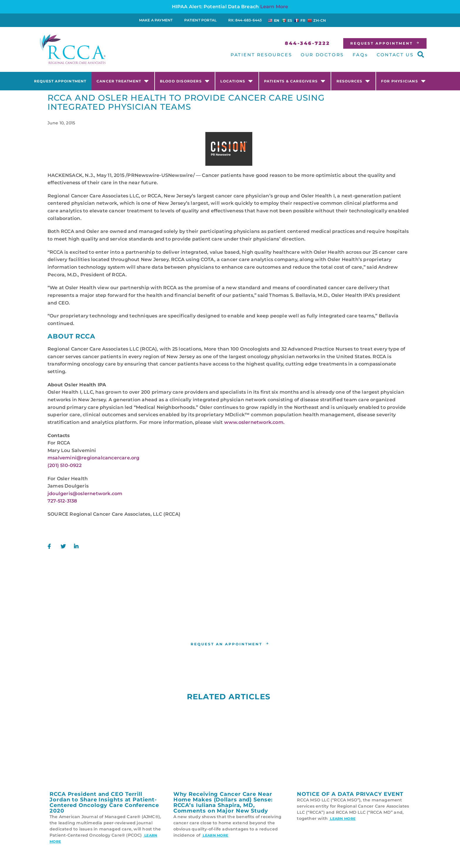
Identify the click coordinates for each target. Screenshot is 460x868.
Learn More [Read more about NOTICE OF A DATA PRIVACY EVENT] (342, 819)
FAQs (360, 55)
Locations (237, 81)
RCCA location (219, 624)
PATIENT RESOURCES (261, 55)
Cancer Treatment (123, 81)
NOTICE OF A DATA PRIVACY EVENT (350, 794)
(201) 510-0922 (65, 465)
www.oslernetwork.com (254, 422)
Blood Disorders (185, 81)
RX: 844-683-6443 (245, 20)
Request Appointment (60, 81)
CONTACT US (395, 55)
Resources (354, 81)
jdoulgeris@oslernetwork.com (85, 494)
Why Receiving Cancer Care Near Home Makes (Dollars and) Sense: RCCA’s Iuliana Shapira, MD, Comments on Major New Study (223, 802)
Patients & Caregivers (295, 81)
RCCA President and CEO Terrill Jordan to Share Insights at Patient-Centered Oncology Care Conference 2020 (104, 802)
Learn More (274, 7)
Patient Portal (200, 20)
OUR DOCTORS (322, 55)
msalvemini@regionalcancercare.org (94, 458)
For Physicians (404, 81)
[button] (421, 55)
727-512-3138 (62, 501)
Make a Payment (156, 20)
